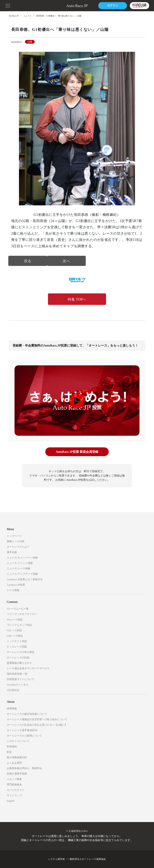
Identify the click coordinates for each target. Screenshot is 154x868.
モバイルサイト (16, 790)
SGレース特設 (15, 619)
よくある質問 (14, 763)
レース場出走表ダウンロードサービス (28, 668)
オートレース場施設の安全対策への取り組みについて (37, 719)
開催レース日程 (16, 541)
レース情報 (13, 590)
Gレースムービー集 (18, 609)
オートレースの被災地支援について (27, 714)
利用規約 (12, 747)
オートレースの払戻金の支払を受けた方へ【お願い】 (37, 725)
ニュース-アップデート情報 (22, 574)
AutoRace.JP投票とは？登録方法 (25, 579)
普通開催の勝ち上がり (19, 663)
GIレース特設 (14, 630)
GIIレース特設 (15, 636)
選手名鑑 (12, 552)
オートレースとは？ (18, 547)
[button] (8, 5)
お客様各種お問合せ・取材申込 (24, 768)
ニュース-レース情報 (18, 568)
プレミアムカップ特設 (19, 625)
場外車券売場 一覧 (17, 674)
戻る (28, 261)
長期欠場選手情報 (17, 774)
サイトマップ (14, 795)
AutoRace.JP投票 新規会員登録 (77, 452)
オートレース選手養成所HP (22, 730)
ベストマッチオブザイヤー (22, 614)
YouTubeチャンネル (18, 685)
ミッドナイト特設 (17, 641)
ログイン (112, 6)
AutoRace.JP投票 (16, 585)
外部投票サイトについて (21, 679)
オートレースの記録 (18, 657)
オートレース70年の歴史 (21, 652)
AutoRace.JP (14, 16)
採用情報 (12, 708)
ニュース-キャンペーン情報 (22, 558)
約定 (9, 752)
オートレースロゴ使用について (24, 736)
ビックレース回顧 (17, 647)
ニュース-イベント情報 (20, 563)
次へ (66, 261)
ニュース (28, 16)
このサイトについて (18, 741)
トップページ (14, 536)
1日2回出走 (13, 690)
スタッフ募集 (14, 779)
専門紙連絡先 (14, 785)
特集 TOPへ (77, 299)
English (11, 801)
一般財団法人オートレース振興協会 (87, 859)
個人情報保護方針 (17, 757)
